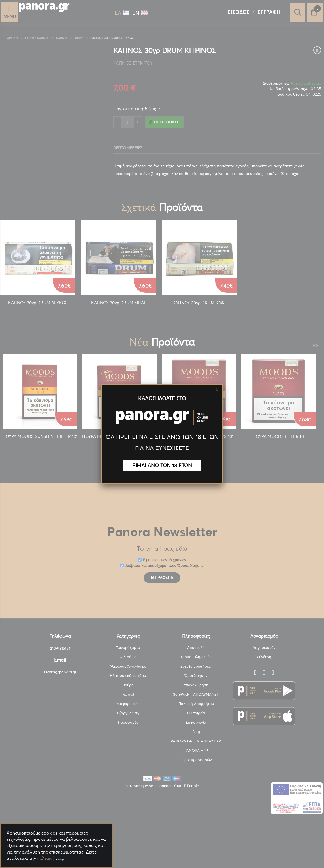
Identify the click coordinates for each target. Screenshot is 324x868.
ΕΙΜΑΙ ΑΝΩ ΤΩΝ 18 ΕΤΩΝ (162, 465)
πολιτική (46, 858)
